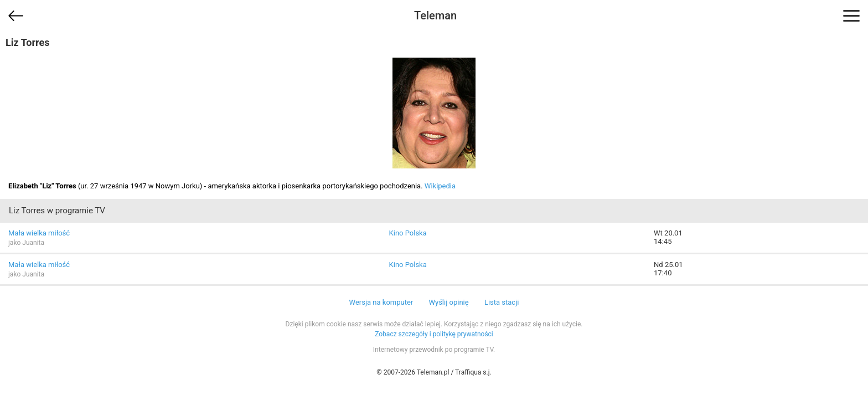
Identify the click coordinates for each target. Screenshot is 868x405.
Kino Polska (408, 233)
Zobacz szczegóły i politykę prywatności (434, 334)
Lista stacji (502, 302)
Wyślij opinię (448, 302)
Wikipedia (440, 186)
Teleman (435, 16)
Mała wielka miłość (39, 233)
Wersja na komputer (381, 302)
